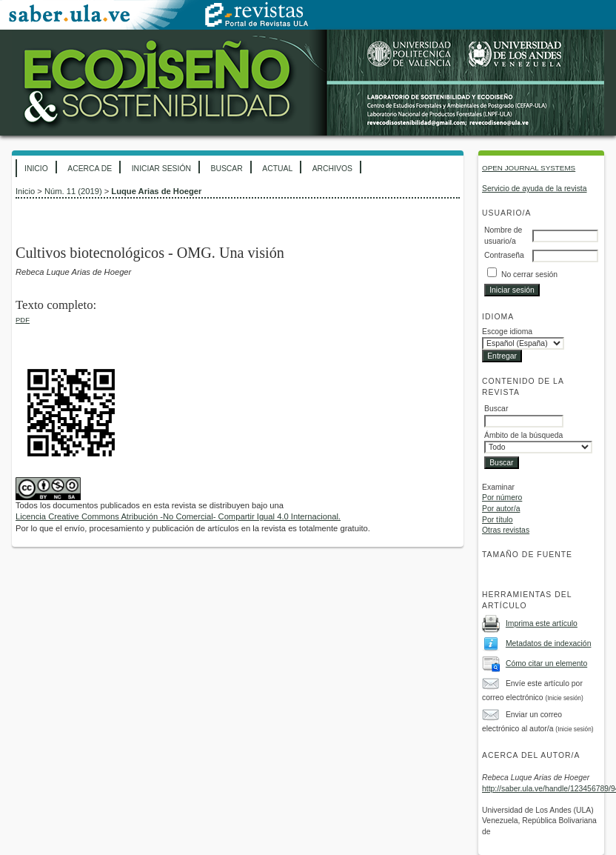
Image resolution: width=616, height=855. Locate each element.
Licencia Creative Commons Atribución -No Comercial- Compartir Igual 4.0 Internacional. (178, 516)
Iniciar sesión (161, 169)
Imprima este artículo (542, 623)
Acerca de (90, 169)
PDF (23, 320)
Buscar (226, 169)
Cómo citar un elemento (546, 663)
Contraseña (504, 255)
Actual (277, 169)
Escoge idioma (507, 332)
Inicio (36, 169)
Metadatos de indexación (549, 643)
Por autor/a (501, 509)
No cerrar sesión (529, 275)
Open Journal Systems (529, 168)
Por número (502, 498)
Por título (498, 520)
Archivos (332, 169)
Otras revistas (506, 530)
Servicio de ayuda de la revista (535, 189)
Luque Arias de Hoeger (156, 191)
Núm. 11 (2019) (73, 191)
